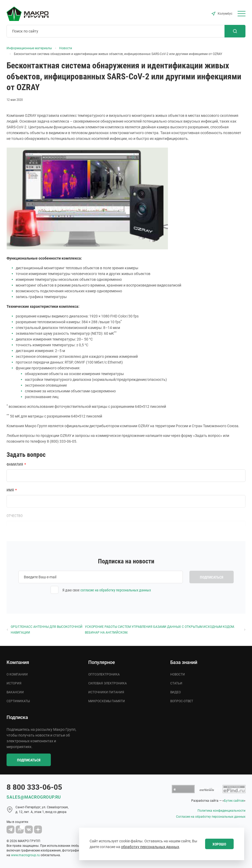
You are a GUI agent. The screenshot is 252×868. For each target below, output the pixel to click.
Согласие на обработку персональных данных (211, 817)
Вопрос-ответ (182, 701)
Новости (178, 674)
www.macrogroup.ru (25, 855)
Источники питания (106, 692)
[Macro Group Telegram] (10, 829)
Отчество (15, 516)
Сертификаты (18, 701)
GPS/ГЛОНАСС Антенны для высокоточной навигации (45, 630)
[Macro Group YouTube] (20, 829)
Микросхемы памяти (107, 701)
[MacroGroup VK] (29, 829)
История (14, 683)
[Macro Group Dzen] (38, 829)
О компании (17, 674)
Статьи (176, 683)
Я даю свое (107, 590)
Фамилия (15, 464)
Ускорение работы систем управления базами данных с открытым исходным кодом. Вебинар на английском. (165, 630)
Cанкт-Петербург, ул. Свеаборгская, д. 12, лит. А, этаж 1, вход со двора (42, 810)
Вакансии (15, 692)
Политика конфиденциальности (221, 811)
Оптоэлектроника (104, 674)
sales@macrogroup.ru (34, 797)
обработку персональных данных (150, 847)
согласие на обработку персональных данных (116, 590)
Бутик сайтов (234, 801)
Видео (176, 692)
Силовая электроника (108, 683)
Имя (10, 490)
